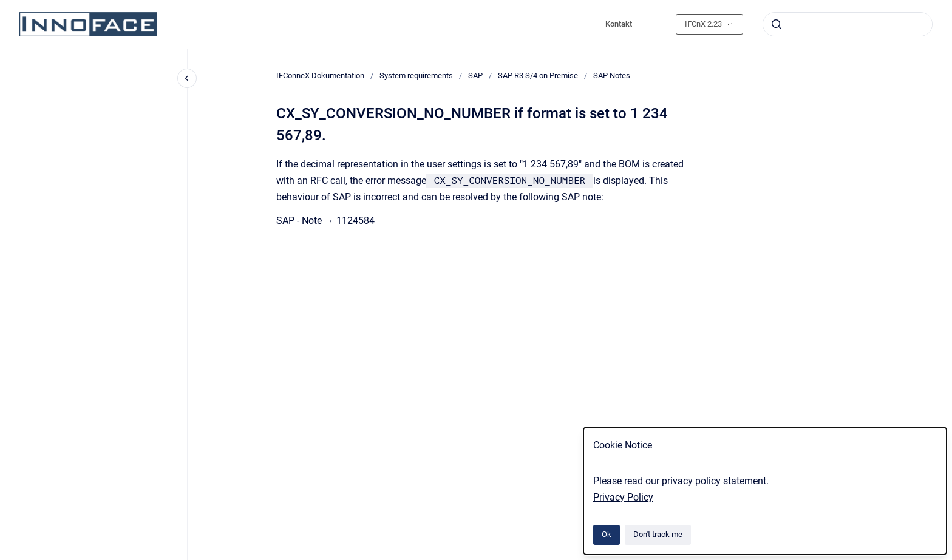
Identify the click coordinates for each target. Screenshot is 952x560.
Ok (607, 534)
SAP (475, 76)
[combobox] (848, 24)
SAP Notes (612, 76)
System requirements (416, 76)
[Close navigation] (187, 78)
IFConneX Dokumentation (320, 76)
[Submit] (777, 24)
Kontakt (619, 24)
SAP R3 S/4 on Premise (538, 76)
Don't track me (658, 534)
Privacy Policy (623, 497)
